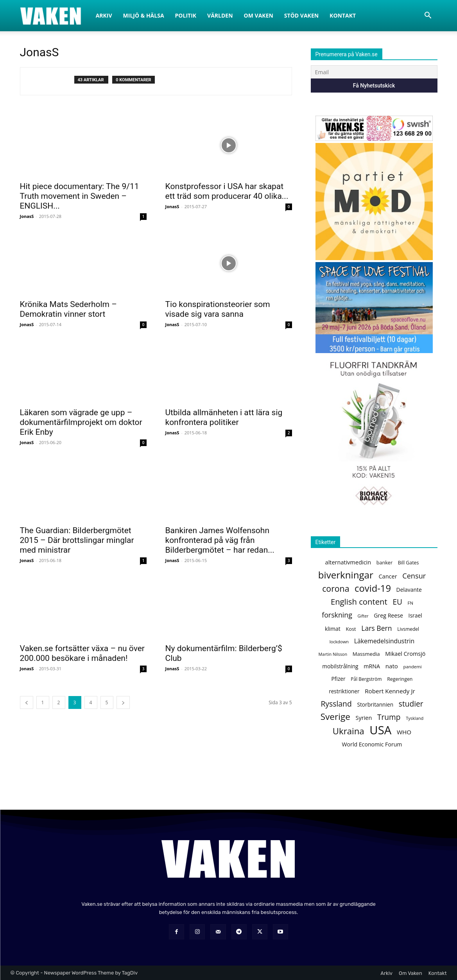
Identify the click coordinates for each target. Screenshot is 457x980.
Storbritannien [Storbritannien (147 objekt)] (375, 704)
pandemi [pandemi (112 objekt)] (412, 667)
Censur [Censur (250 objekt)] (414, 576)
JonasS (27, 216)
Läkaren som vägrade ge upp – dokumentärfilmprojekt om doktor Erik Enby (81, 422)
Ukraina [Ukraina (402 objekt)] (349, 731)
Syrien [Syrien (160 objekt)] (364, 718)
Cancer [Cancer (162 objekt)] (388, 576)
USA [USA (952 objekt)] (380, 730)
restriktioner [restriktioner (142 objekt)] (344, 691)
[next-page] (123, 702)
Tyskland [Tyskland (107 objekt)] (415, 718)
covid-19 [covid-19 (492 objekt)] (373, 588)
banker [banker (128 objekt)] (384, 563)
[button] (428, 16)
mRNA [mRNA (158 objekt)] (372, 666)
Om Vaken (259, 15)
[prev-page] (27, 702)
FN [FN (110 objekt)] (411, 603)
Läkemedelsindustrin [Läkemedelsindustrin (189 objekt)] (384, 641)
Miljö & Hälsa (144, 15)
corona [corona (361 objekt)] (336, 588)
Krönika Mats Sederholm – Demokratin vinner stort (68, 309)
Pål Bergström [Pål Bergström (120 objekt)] (366, 679)
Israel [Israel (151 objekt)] (415, 615)
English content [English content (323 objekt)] (359, 602)
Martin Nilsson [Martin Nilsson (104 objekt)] (333, 654)
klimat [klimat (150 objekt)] (333, 629)
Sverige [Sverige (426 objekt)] (335, 717)
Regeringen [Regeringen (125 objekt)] (400, 679)
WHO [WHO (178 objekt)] (404, 732)
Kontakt (343, 15)
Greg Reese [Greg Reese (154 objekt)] (388, 615)
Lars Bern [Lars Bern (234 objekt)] (376, 628)
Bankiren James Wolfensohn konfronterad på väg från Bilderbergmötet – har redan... (220, 540)
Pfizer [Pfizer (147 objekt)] (339, 679)
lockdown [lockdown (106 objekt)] (339, 642)
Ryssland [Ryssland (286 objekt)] (336, 704)
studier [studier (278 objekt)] (411, 704)
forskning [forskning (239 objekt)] (337, 615)
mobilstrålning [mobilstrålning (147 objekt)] (340, 666)
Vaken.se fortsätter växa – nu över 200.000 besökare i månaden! (82, 653)
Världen (220, 15)
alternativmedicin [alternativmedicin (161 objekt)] (348, 562)
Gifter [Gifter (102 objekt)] (363, 616)
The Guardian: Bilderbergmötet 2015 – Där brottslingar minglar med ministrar (77, 540)
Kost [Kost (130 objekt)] (351, 629)
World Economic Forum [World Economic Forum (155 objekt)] (372, 744)
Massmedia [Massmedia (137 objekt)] (366, 654)
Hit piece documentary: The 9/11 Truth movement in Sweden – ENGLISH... (80, 196)
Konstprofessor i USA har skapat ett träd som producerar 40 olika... (227, 191)
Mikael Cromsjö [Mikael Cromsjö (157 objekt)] (405, 654)
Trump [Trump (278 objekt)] (389, 717)
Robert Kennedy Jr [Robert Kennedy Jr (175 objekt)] (390, 691)
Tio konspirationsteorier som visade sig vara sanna (218, 309)
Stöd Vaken (301, 15)
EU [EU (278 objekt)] (397, 602)
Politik (186, 15)
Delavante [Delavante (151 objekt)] (409, 590)
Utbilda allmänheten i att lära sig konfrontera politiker (224, 417)
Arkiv (104, 15)
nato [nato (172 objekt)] (392, 666)
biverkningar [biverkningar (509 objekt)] (346, 575)
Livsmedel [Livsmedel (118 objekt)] (408, 629)
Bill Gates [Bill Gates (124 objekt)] (409, 563)
